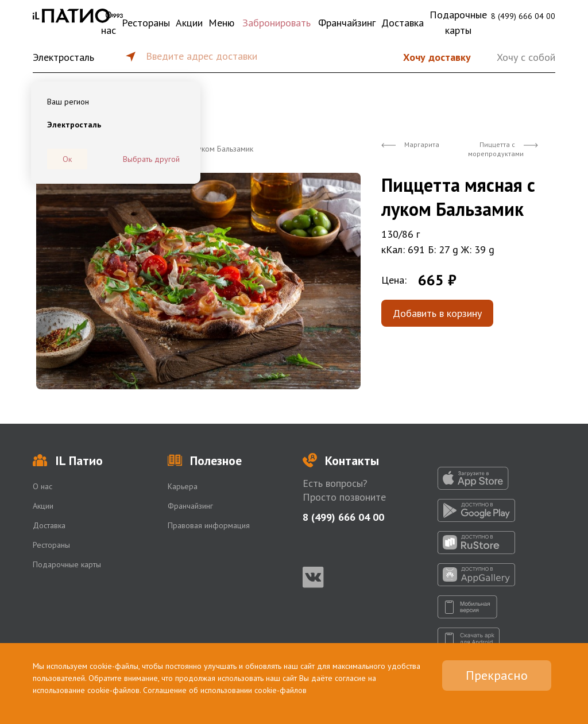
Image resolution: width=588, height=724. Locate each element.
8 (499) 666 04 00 (523, 16)
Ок (67, 159)
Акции (189, 23)
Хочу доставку (437, 57)
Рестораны (146, 23)
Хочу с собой (526, 57)
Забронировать (276, 23)
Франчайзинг (347, 23)
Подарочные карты (458, 22)
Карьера (183, 486)
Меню (221, 23)
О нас (109, 22)
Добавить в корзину (437, 313)
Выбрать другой (151, 159)
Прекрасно (497, 675)
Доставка (403, 23)
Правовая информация (209, 525)
